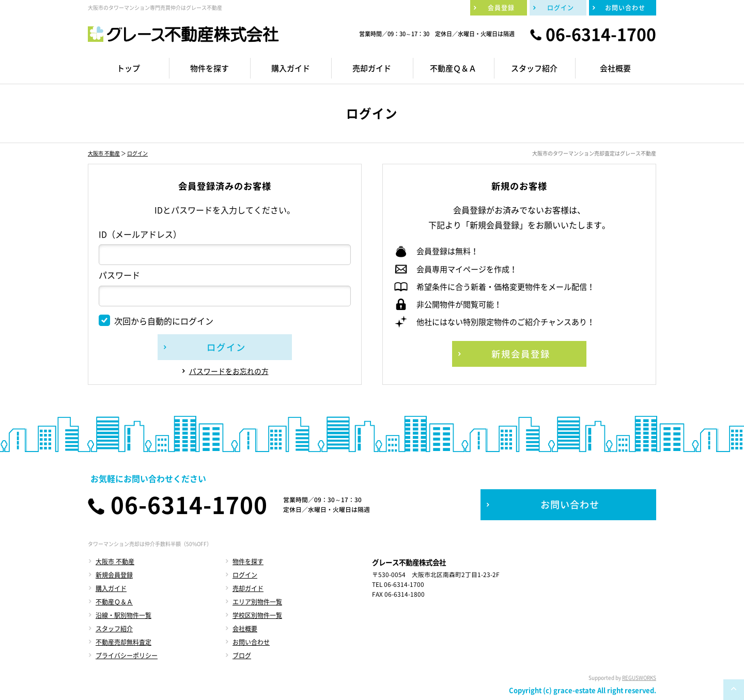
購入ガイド (111, 588)
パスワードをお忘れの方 (229, 371)
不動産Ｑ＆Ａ (114, 602)
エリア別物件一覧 (257, 602)
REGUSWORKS (639, 678)
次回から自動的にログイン (156, 321)
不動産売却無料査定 (123, 642)
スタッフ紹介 (114, 629)
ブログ (242, 656)
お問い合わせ (251, 642)
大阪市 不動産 (104, 153)
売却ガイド (248, 588)
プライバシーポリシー (127, 656)
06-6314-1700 (601, 34)
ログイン (137, 153)
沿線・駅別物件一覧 (123, 615)
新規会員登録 (114, 575)
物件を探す (248, 562)
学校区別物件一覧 (257, 615)
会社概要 (245, 629)
